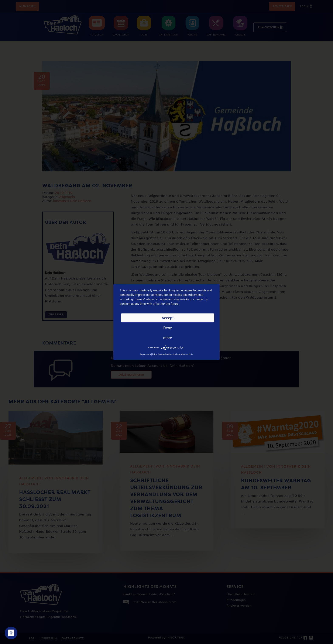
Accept (168, 318)
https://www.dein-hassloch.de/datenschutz (173, 354)
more (168, 338)
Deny (168, 328)
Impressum (145, 354)
